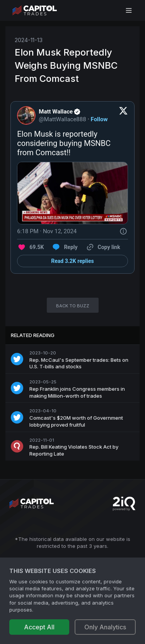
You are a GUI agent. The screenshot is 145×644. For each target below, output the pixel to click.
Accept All (39, 627)
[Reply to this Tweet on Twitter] (64, 247)
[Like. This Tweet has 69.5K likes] (30, 247)
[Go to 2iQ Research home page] (124, 504)
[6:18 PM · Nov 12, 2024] (47, 231)
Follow (99, 119)
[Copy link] (103, 247)
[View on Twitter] (123, 115)
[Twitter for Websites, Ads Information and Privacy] (123, 231)
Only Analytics (105, 627)
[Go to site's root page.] (43, 10)
